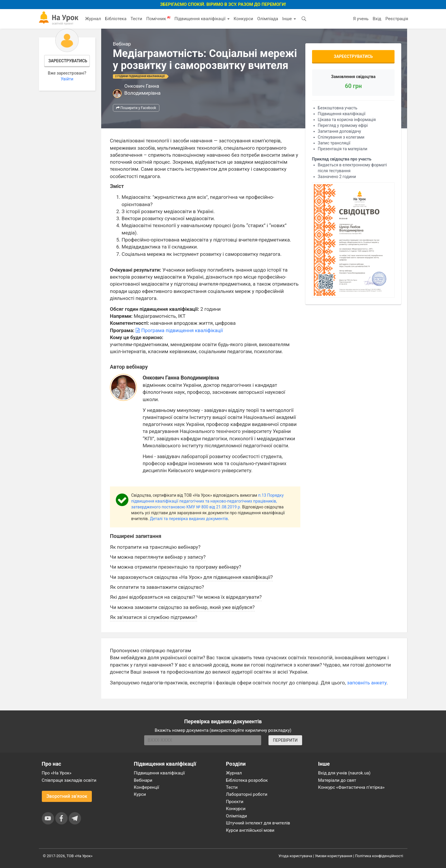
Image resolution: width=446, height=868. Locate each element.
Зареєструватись (68, 61)
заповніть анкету (367, 683)
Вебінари (143, 780)
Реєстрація (397, 19)
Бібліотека (116, 19)
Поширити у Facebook (136, 108)
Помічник (158, 18)
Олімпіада (268, 19)
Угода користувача (295, 856)
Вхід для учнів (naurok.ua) (344, 773)
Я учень (361, 19)
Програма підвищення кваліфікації (179, 330)
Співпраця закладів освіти (69, 780)
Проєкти (235, 802)
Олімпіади (237, 816)
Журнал (93, 19)
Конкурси (243, 19)
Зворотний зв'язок (67, 796)
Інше (289, 19)
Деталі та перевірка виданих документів (189, 519)
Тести (136, 19)
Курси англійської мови (250, 830)
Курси (140, 794)
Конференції (147, 787)
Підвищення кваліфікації (202, 19)
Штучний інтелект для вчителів (258, 823)
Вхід (377, 19)
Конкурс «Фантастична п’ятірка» (351, 787)
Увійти (67, 79)
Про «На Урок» (57, 773)
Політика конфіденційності (379, 856)
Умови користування (334, 856)
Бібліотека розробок (247, 780)
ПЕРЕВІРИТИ (285, 740)
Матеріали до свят (337, 780)
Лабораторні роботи (247, 794)
